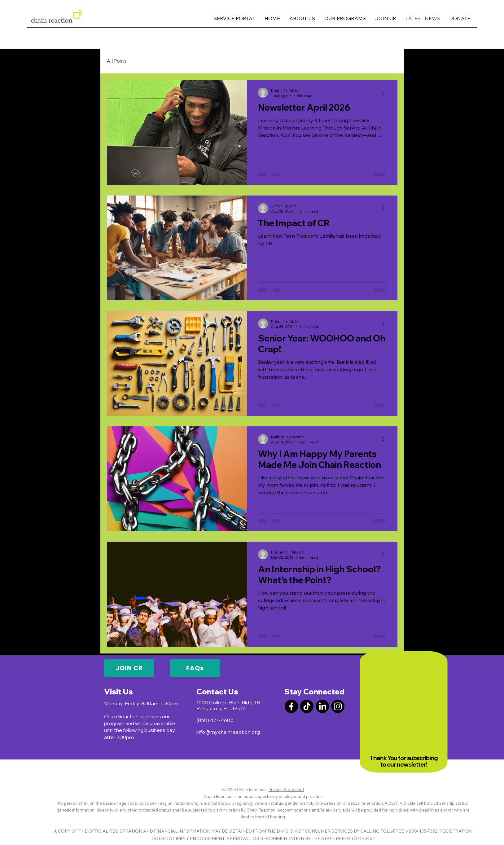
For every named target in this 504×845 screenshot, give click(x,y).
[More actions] (385, 93)
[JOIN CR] (129, 668)
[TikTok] (307, 706)
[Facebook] (291, 706)
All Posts (117, 61)
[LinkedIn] (322, 706)
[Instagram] (338, 706)
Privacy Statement (286, 790)
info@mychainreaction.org (228, 732)
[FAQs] (195, 668)
